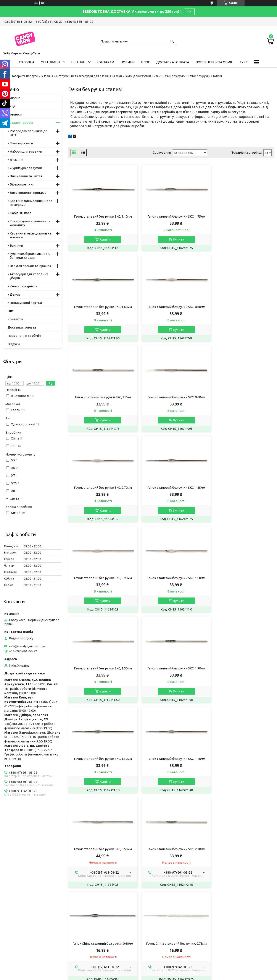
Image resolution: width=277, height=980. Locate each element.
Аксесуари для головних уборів (29, 276)
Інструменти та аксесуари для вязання (84, 76)
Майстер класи (21, 143)
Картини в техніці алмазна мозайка (30, 235)
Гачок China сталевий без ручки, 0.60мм (171, 672)
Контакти (105, 62)
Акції (12, 106)
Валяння (16, 245)
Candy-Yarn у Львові (91, 862)
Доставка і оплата (173, 62)
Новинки (15, 114)
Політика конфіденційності (181, 954)
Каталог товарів (20, 123)
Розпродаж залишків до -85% (29, 133)
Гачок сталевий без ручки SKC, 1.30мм (101, 578)
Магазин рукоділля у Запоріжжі (100, 868)
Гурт (244, 62)
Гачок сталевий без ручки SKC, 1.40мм (171, 578)
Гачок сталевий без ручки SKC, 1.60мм (241, 216)
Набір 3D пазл (20, 213)
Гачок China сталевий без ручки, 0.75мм (241, 672)
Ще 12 (14, 499)
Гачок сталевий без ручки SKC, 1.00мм (101, 488)
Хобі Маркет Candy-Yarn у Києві (100, 874)
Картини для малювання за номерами (31, 203)
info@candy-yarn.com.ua (27, 646)
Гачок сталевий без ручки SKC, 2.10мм (101, 672)
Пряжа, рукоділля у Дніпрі (96, 886)
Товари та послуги (25, 76)
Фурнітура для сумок (26, 168)
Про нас (78, 62)
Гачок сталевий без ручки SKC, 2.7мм (171, 307)
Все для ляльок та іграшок (31, 266)
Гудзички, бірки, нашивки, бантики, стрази (30, 256)
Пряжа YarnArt (87, 857)
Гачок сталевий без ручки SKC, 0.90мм (241, 397)
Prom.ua (160, 946)
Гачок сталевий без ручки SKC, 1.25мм (171, 397)
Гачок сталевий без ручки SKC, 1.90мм (241, 488)
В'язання (47, 76)
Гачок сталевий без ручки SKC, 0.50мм (241, 578)
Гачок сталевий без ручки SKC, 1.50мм (171, 488)
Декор (15, 294)
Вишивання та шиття (26, 176)
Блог (145, 62)
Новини (128, 62)
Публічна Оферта (20, 851)
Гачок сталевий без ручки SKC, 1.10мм (101, 216)
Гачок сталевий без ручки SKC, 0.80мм (101, 307)
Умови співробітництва (163, 851)
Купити (103, 239)
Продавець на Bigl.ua (138, 950)
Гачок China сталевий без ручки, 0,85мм (101, 767)
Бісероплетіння (22, 184)
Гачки (118, 76)
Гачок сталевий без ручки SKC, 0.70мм (101, 397)
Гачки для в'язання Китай (143, 76)
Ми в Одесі (84, 880)
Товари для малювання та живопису (30, 223)
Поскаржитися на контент (146, 954)
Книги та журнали (24, 286)
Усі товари (50, 62)
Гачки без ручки (175, 76)
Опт (11, 311)
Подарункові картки (26, 303)
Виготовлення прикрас (28, 193)
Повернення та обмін (214, 62)
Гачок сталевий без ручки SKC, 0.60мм (241, 307)
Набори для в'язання (26, 151)
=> (189, 11)
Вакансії (13, 857)
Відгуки (14, 344)
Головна (27, 62)
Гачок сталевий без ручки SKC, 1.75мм (171, 216)
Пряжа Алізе (85, 851)
